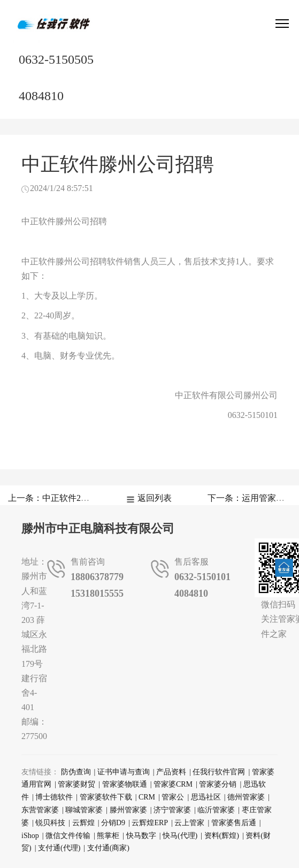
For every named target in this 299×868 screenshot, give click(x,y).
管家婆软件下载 (106, 797)
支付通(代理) (59, 848)
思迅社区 (206, 797)
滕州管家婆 (128, 810)
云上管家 (189, 823)
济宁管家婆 (172, 810)
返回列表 (155, 498)
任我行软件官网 (219, 772)
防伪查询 (76, 772)
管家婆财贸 (76, 784)
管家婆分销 (218, 784)
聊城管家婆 (84, 810)
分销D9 (113, 823)
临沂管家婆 (216, 810)
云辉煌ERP (150, 823)
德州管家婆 (246, 797)
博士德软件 (54, 797)
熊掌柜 (108, 836)
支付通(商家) (108, 848)
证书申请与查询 (124, 772)
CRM (147, 797)
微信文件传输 (68, 836)
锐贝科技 (50, 823)
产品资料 (171, 772)
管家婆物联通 (125, 784)
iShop (30, 836)
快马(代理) (180, 836)
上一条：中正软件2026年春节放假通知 (81, 498)
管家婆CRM (173, 784)
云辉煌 (83, 823)
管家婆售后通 (234, 823)
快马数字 (141, 836)
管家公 (173, 797)
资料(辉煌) (222, 836)
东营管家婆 (40, 810)
